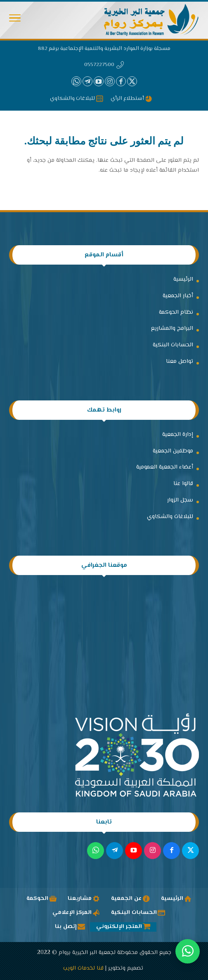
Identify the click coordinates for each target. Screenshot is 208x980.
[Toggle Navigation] (15, 20)
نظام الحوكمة (176, 312)
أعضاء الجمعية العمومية (165, 467)
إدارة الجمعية (178, 435)
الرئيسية (183, 279)
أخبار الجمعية (178, 296)
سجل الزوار (180, 500)
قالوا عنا (183, 484)
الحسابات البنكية (173, 345)
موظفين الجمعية (173, 451)
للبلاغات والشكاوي (170, 517)
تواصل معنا (180, 362)
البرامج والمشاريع (172, 329)
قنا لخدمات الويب (83, 968)
